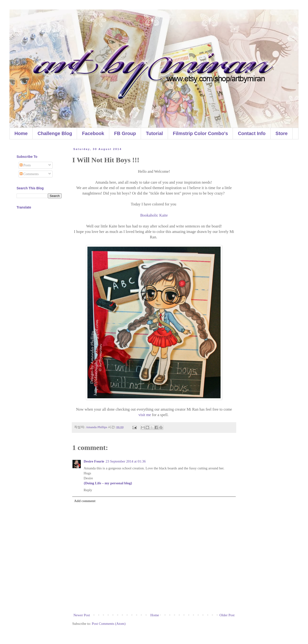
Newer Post (82, 615)
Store (282, 133)
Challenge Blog (55, 133)
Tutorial (154, 133)
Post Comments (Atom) (109, 624)
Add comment (85, 501)
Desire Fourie (94, 461)
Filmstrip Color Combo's (201, 133)
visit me (145, 415)
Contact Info (252, 133)
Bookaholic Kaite (154, 215)
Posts (25, 165)
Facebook (93, 133)
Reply (88, 490)
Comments (29, 174)
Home (21, 133)
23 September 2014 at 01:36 (126, 461)
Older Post (227, 615)
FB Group (125, 133)
